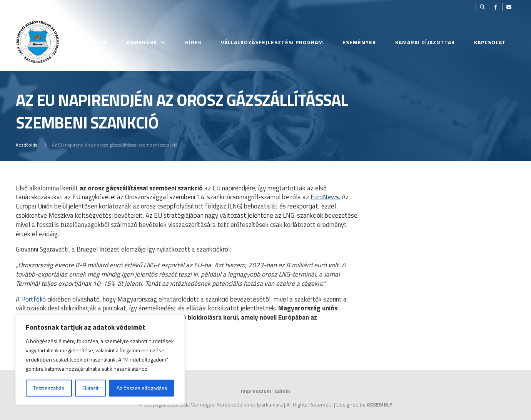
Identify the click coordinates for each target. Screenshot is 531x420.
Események (359, 42)
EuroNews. (325, 197)
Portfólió (33, 299)
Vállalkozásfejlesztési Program (272, 42)
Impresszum (256, 391)
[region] (100, 360)
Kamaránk (142, 42)
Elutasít (90, 388)
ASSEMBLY (380, 404)
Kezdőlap (93, 42)
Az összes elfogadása (142, 388)
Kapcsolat (490, 42)
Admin (282, 391)
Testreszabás (49, 388)
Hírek (193, 42)
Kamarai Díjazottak (425, 42)
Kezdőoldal (27, 145)
